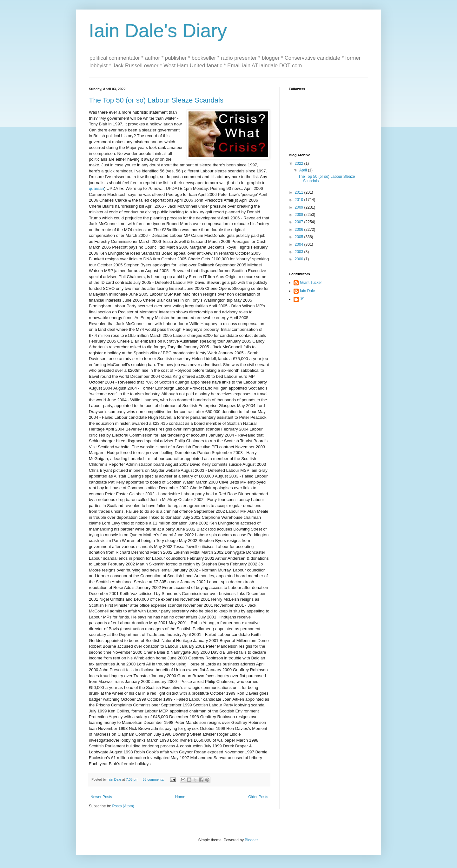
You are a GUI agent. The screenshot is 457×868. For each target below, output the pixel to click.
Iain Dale (307, 291)
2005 (300, 237)
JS (302, 299)
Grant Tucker (311, 283)
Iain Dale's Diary (158, 31)
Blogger (251, 840)
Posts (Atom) (123, 806)
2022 (300, 164)
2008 (300, 215)
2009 (300, 207)
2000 (300, 259)
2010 (300, 200)
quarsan (96, 188)
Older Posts (258, 797)
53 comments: (154, 779)
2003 (300, 252)
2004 (300, 244)
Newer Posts (101, 797)
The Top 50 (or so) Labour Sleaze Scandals (156, 100)
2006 (300, 230)
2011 (300, 192)
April (304, 170)
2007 (300, 222)
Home (180, 797)
